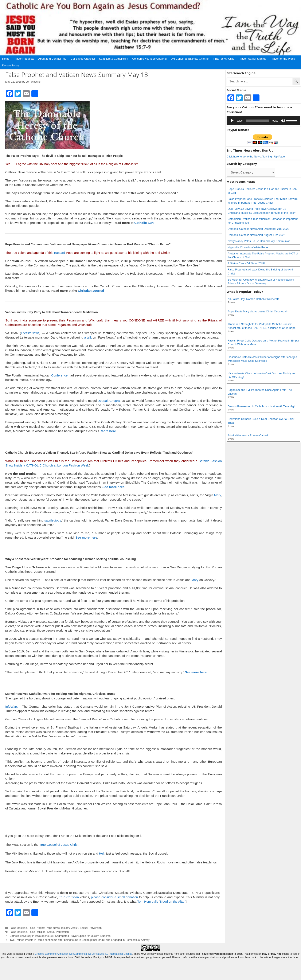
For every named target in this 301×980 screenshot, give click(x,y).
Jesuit (75, 928)
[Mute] (283, 121)
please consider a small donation (115, 897)
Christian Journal (91, 291)
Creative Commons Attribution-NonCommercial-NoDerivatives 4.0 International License (83, 968)
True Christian (69, 897)
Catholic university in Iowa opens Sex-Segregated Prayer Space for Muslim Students (60, 936)
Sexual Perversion (91, 928)
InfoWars (11, 706)
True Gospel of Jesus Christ (59, 845)
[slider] (258, 121)
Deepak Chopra (109, 401)
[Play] (232, 121)
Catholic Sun (144, 223)
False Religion (37, 932)
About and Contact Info (52, 59)
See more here (86, 537)
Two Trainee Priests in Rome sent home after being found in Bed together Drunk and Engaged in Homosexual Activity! (80, 940)
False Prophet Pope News (44, 928)
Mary (218, 495)
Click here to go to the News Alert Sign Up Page (256, 157)
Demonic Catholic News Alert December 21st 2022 (258, 229)
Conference (59, 375)
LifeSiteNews (30, 333)
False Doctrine (18, 928)
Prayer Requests (24, 59)
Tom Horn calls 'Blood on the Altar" (161, 901)
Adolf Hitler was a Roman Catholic (248, 435)
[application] (263, 121)
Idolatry (65, 928)
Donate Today (11, 65)
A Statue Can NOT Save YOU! (246, 263)
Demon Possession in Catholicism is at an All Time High (262, 406)
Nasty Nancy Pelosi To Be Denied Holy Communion (259, 241)
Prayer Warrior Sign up (253, 59)
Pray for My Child (224, 59)
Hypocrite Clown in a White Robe (248, 247)
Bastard (60, 253)
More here (108, 431)
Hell (102, 853)
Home (6, 59)
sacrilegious (53, 520)
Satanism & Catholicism (114, 59)
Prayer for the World (283, 59)
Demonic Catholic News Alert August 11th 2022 (256, 235)
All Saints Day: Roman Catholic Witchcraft (253, 299)
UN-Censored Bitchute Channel (190, 59)
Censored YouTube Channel (149, 59)
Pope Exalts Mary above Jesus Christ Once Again (258, 311)
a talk (88, 337)
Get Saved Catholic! (83, 59)
